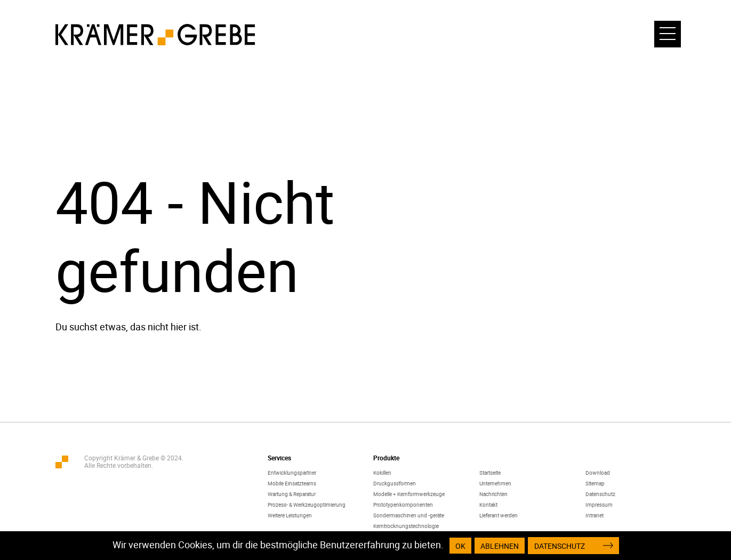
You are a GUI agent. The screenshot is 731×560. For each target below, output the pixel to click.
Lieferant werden (499, 515)
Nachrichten (493, 494)
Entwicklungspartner (292, 473)
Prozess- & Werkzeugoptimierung (307, 505)
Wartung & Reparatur (292, 494)
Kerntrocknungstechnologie (406, 526)
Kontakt (488, 505)
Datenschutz (600, 494)
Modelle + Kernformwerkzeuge (409, 494)
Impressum (599, 505)
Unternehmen (495, 483)
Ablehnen (500, 546)
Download (598, 473)
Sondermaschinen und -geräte (409, 515)
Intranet (595, 515)
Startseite (490, 473)
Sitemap (595, 483)
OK (460, 546)
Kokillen (382, 473)
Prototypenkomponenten (403, 505)
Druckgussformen (395, 483)
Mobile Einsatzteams (292, 483)
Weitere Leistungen (290, 515)
